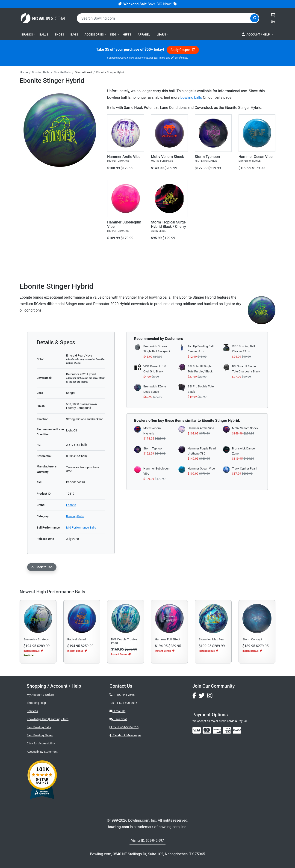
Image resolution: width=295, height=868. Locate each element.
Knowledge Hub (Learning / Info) (48, 719)
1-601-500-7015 (127, 703)
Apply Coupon (183, 50)
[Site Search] (254, 18)
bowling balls (191, 97)
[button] (29, 34)
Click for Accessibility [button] (41, 743)
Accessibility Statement (42, 752)
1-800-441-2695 (122, 695)
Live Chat (118, 719)
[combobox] (164, 18)
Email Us (117, 711)
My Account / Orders (40, 695)
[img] (237, 730)
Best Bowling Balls (39, 727)
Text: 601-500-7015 (124, 727)
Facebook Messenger (125, 735)
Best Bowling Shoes (40, 735)
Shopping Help (36, 703)
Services (32, 711)
